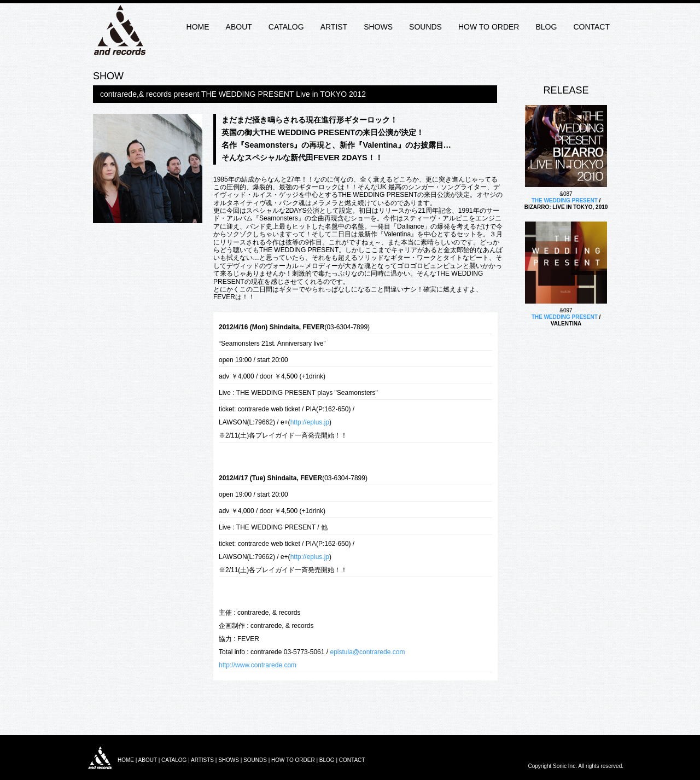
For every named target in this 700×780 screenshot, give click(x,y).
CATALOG (286, 27)
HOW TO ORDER (489, 27)
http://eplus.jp (310, 422)
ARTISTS (202, 760)
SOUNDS (425, 27)
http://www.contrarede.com (258, 665)
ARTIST (334, 27)
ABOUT (239, 27)
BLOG (546, 27)
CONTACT (591, 27)
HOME (198, 27)
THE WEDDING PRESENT (565, 200)
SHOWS (378, 27)
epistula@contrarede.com (367, 652)
